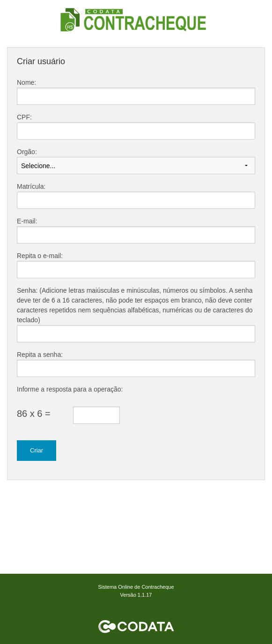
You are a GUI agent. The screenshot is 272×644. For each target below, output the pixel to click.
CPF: (24, 117)
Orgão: (27, 152)
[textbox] (136, 131)
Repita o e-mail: (40, 256)
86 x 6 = (34, 414)
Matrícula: (31, 186)
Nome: (26, 82)
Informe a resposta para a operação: (70, 389)
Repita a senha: (40, 355)
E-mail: (27, 221)
